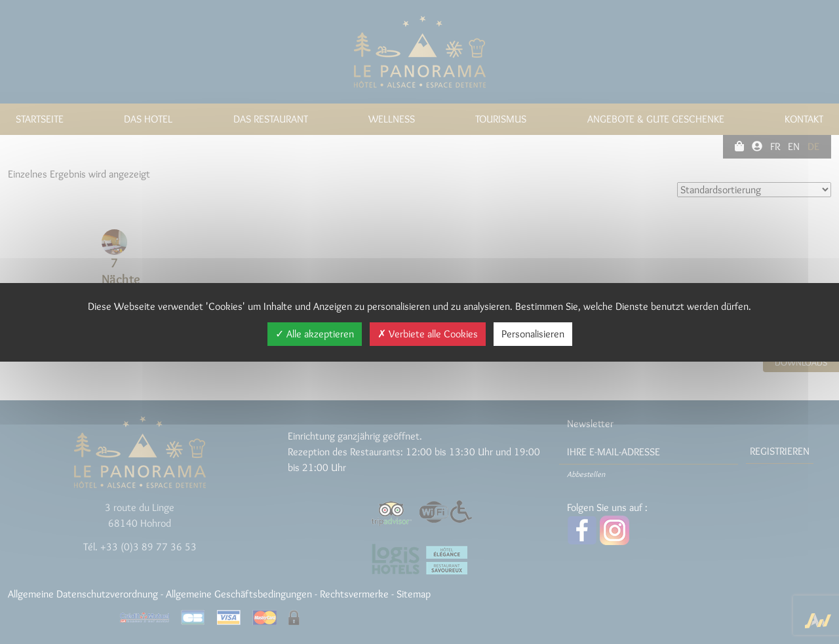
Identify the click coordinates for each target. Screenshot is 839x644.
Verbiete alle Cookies (428, 334)
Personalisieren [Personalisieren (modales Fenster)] (533, 334)
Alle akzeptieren (315, 334)
